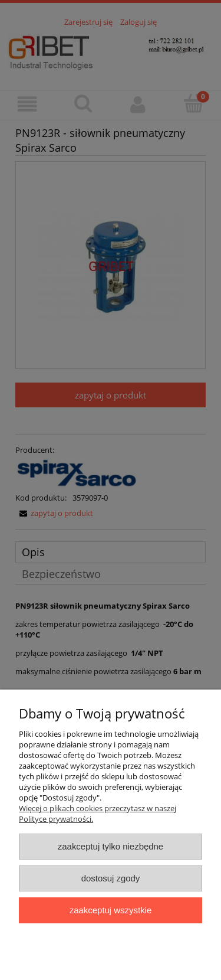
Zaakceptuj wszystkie (111, 910)
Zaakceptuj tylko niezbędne (111, 846)
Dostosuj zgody (111, 878)
